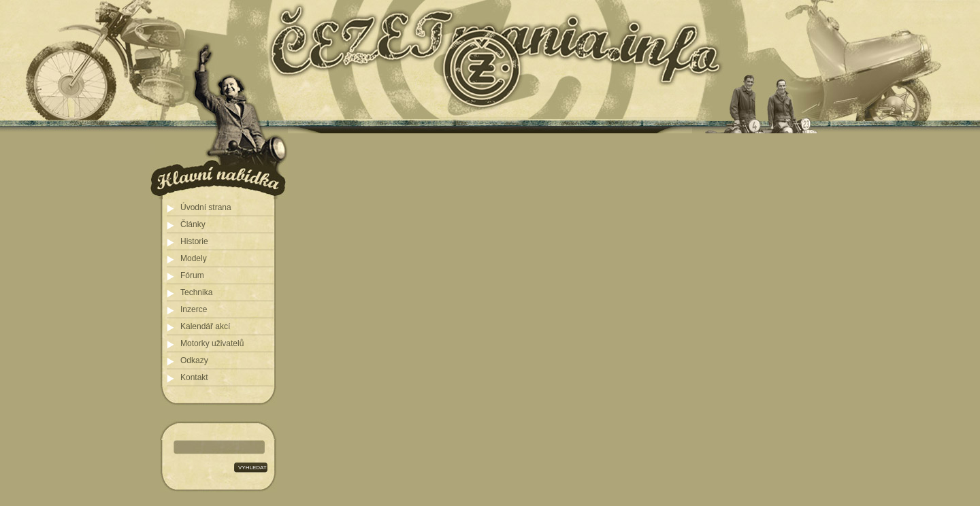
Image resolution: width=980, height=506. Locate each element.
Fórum (192, 275)
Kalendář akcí (205, 326)
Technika (196, 292)
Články (193, 224)
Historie (194, 241)
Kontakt (194, 377)
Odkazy (194, 360)
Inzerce (194, 309)
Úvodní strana (206, 207)
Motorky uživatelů (212, 343)
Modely (194, 258)
